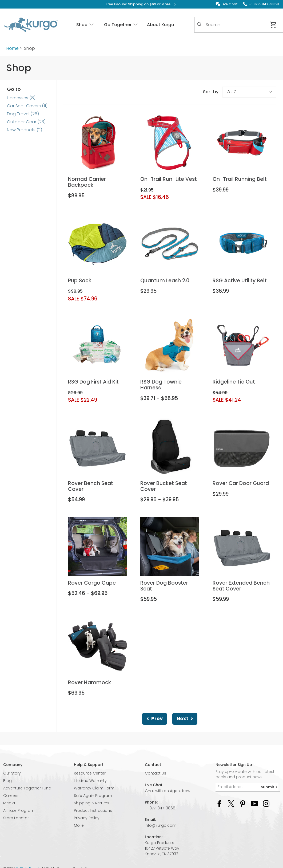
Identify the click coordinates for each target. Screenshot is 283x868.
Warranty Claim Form (94, 788)
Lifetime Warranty (90, 781)
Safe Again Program (93, 796)
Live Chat (230, 4)
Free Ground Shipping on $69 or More (141, 4)
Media (9, 803)
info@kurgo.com (161, 825)
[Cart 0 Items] (273, 25)
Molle (79, 825)
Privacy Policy (87, 818)
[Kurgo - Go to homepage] (31, 25)
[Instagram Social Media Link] (266, 803)
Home (13, 48)
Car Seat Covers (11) (27, 106)
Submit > (269, 787)
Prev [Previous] (155, 718)
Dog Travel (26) (23, 114)
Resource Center (90, 773)
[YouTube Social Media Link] (254, 803)
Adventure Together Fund (27, 788)
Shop (85, 25)
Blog (7, 781)
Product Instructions (93, 810)
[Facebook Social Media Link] (219, 803)
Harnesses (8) (21, 98)
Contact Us (156, 773)
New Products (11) (25, 130)
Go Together (121, 25)
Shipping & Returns (92, 803)
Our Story (12, 773)
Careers (11, 796)
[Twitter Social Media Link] (231, 803)
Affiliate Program (19, 810)
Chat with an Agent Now (168, 791)
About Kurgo (161, 25)
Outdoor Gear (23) (26, 122)
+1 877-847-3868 (160, 808)
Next (185, 718)
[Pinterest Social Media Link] (243, 803)
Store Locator (16, 818)
